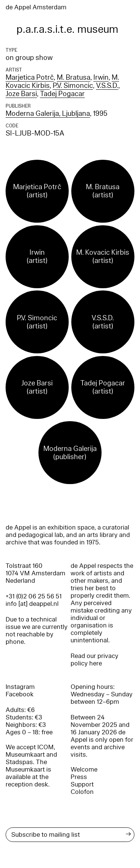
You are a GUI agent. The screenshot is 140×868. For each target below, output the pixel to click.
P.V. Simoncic (73, 86)
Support (82, 784)
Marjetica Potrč (30, 77)
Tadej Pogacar (62, 94)
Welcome (84, 770)
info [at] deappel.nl (32, 604)
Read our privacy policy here (94, 660)
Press (79, 777)
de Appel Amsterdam (36, 7)
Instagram (20, 687)
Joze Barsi (21, 94)
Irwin (101, 77)
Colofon (82, 792)
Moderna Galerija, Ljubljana (48, 114)
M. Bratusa (74, 77)
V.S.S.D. (107, 86)
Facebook (20, 694)
